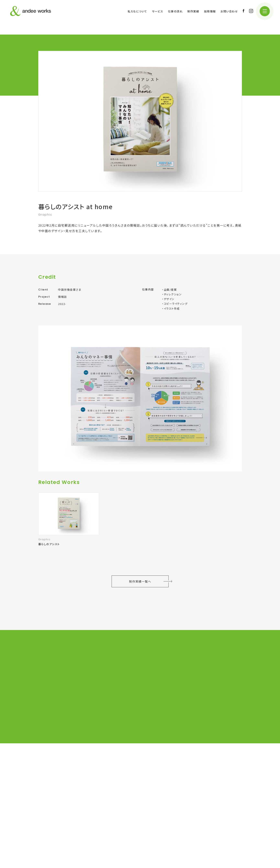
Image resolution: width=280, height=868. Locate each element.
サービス (158, 11)
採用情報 (210, 11)
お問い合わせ (229, 11)
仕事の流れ (175, 11)
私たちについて (137, 11)
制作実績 (193, 11)
